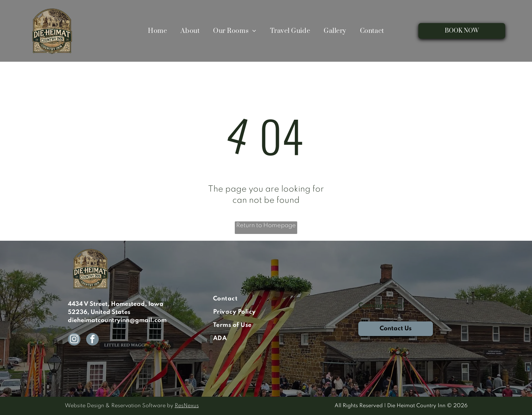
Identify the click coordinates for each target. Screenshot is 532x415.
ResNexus (187, 406)
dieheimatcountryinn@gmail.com (117, 320)
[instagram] (74, 340)
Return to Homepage (266, 225)
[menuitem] (157, 31)
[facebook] (92, 340)
